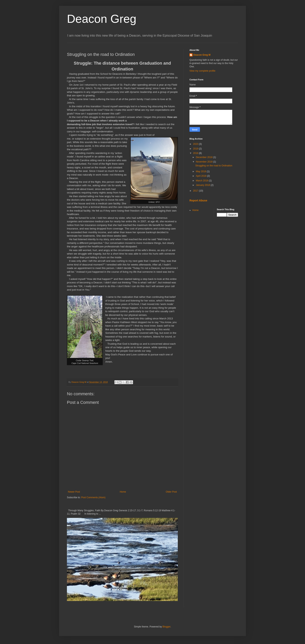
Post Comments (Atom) (93, 497)
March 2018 (202, 181)
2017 (196, 191)
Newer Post (74, 492)
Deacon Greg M (202, 55)
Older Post (171, 492)
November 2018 (205, 162)
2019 (196, 149)
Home (123, 492)
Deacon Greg (102, 19)
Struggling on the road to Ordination (214, 166)
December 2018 (205, 157)
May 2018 (201, 171)
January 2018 (203, 185)
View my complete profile (202, 71)
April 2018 (201, 176)
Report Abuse (198, 200)
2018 (196, 153)
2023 (196, 144)
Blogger (166, 627)
